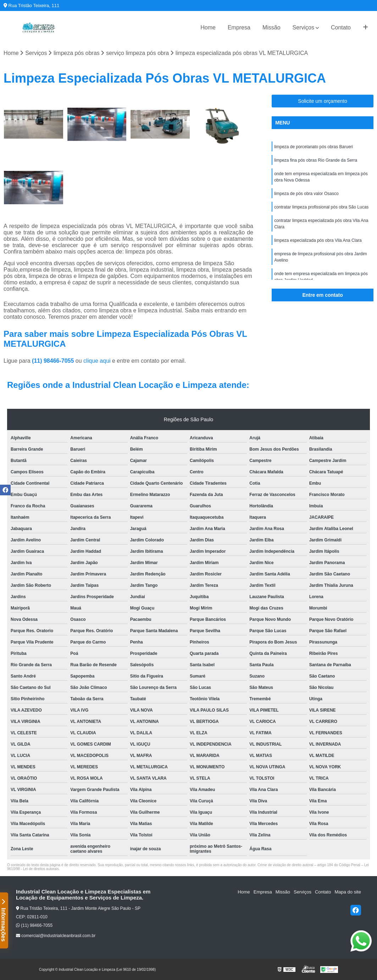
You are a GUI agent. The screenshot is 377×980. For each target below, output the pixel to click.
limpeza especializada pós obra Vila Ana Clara (318, 240)
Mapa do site (348, 892)
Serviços (303, 27)
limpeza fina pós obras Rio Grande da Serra (316, 160)
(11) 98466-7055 (54, 361)
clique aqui (97, 361)
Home (208, 27)
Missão (271, 27)
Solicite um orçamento (323, 101)
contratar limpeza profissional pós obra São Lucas (321, 207)
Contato (341, 27)
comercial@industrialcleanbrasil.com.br (56, 936)
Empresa (239, 27)
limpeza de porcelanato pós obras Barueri (314, 147)
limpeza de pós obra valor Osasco (306, 194)
